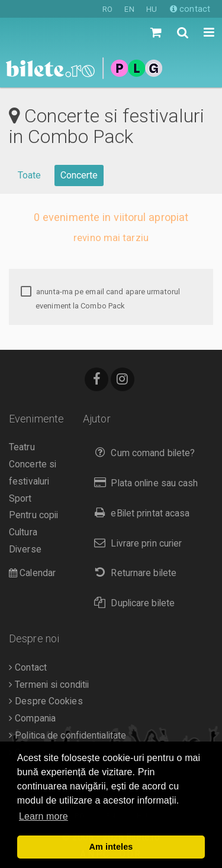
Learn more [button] (44, 816)
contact (190, 9)
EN (129, 9)
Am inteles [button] (111, 847)
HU (152, 9)
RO (107, 9)
